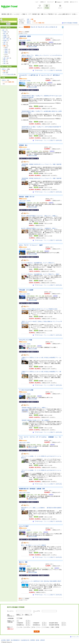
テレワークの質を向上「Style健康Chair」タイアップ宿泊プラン (38, 263)
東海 (4, 44)
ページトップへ (75, 637)
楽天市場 (66, 2)
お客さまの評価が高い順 (51, 27)
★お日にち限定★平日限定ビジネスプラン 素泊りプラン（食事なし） (40, 216)
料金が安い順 (34, 27)
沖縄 (4, 63)
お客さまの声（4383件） (25, 530)
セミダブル (27, 627)
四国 (4, 60)
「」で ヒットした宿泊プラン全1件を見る (48, 70)
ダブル (34, 627)
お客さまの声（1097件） (25, 40)
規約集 (38, 640)
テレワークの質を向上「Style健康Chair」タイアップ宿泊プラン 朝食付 (40, 274)
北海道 (5, 32)
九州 (4, 62)
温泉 (4, 73)
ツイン (39, 627)
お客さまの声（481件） (25, 149)
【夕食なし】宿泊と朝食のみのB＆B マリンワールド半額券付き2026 (39, 309)
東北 (4, 34)
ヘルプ (37, 2)
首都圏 (5, 37)
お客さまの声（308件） (25, 443)
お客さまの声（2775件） (25, 81)
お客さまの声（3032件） (25, 249)
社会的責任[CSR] (25, 640)
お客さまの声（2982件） (25, 566)
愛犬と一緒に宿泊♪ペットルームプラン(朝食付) (34, 545)
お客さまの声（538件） (25, 294)
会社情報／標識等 (5, 640)
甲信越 (5, 41)
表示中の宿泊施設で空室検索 (70, 23)
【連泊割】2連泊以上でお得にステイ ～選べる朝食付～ (36, 420)
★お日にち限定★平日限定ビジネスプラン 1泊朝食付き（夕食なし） (40, 228)
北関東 (5, 35)
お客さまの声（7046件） (25, 394)
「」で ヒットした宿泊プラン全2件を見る (48, 192)
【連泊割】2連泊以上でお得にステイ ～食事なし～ (35, 408)
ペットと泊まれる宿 (8, 74)
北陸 (4, 42)
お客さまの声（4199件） (25, 344)
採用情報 (33, 640)
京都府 (6, 49)
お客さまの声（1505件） (25, 201)
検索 (37, 631)
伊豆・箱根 (6, 39)
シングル (20, 627)
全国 (28, 19)
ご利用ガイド (43, 2)
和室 (53, 627)
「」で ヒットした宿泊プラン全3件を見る (48, 140)
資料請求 (43, 640)
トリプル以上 (46, 627)
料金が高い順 (41, 27)
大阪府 (6, 51)
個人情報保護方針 (15, 640)
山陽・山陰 (6, 58)
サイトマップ (50, 2)
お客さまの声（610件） (25, 493)
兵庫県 (6, 53)
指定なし (29, 21)
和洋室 (57, 627)
